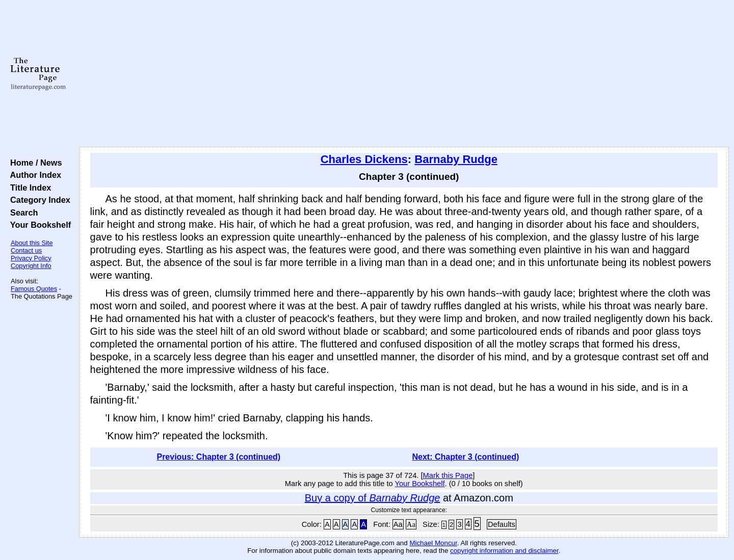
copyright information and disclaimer (504, 551)
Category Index (38, 200)
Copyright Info (31, 266)
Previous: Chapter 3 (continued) (218, 457)
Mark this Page (448, 475)
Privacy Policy (31, 258)
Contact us (26, 250)
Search (22, 212)
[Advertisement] (404, 74)
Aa (398, 524)
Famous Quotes (34, 289)
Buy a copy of (373, 498)
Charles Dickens (364, 159)
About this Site (32, 243)
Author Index (33, 175)
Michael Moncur (433, 543)
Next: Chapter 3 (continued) (466, 457)
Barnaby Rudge (456, 159)
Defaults (502, 524)
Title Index (28, 188)
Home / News (34, 163)
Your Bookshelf (38, 225)
